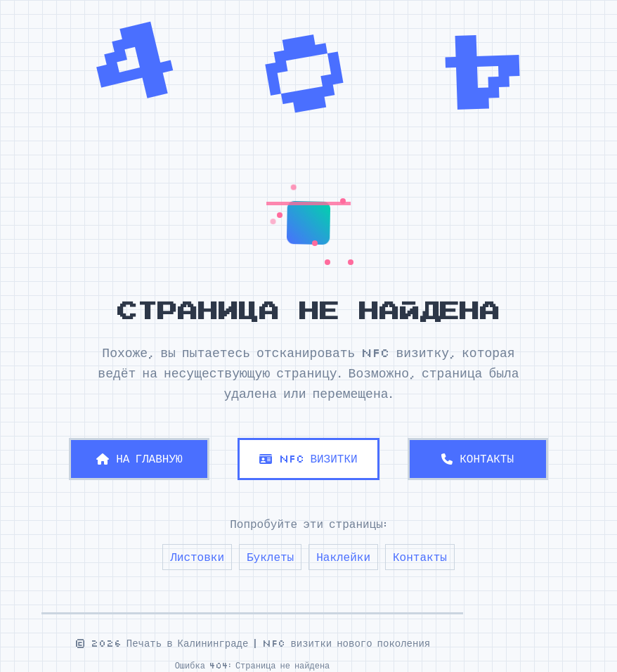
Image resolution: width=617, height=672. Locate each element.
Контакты (420, 557)
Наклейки (343, 557)
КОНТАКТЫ (478, 458)
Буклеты (270, 557)
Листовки (197, 557)
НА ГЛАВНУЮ (139, 458)
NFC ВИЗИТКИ (308, 458)
